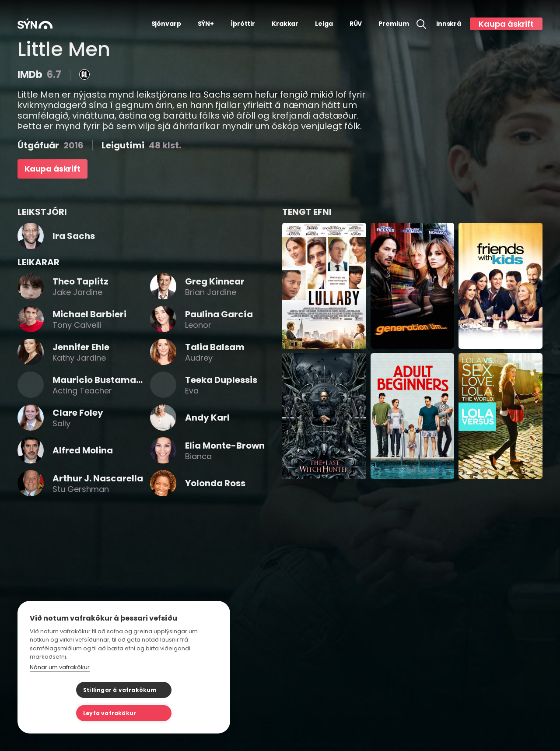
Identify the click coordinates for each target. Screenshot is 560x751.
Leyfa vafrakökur (167, 713)
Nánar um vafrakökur (60, 690)
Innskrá (449, 24)
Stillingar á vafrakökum (74, 713)
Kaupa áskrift (506, 24)
